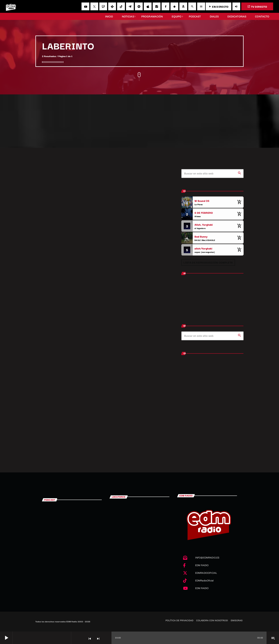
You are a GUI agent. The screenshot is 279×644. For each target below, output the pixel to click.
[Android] (174, 6)
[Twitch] (103, 6)
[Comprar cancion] (239, 202)
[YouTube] (85, 6)
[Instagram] (157, 6)
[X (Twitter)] (94, 6)
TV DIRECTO (257, 6)
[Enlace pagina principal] (11, 6)
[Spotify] (139, 6)
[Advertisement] (139, 121)
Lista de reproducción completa (208, 262)
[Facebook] (165, 6)
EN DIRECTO (218, 6)
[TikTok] (121, 6)
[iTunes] (148, 6)
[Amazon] (183, 6)
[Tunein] (112, 6)
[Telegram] (130, 6)
